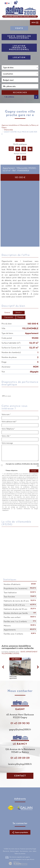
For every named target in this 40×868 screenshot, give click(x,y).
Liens (30, 851)
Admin (35, 851)
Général (7, 313)
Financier (21, 317)
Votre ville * (6, 436)
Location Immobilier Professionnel (19, 48)
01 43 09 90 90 (20, 723)
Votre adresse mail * (9, 422)
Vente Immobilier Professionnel (19, 37)
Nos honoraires (24, 851)
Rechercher (20, 93)
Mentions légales (15, 851)
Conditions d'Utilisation (23, 509)
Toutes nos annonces (20, 854)
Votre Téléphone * (8, 429)
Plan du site (6, 851)
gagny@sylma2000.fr (20, 729)
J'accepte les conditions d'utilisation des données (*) (22, 465)
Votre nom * (6, 415)
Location (19, 57)
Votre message (7, 443)
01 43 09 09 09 (20, 758)
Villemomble (8, 130)
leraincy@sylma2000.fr (20, 764)
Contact (20, 776)
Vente (19, 28)
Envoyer (34, 471)
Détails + (19, 313)
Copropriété (9, 317)
